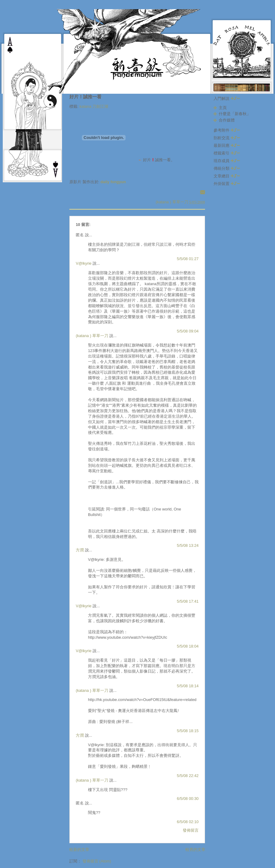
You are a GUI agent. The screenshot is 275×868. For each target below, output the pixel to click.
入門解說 (227, 98)
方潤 (80, 550)
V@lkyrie (84, 263)
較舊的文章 (195, 850)
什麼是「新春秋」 (235, 114)
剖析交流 (227, 138)
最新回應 (227, 145)
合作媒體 (227, 120)
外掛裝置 (227, 184)
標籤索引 (227, 153)
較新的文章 (79, 850)
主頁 (223, 108)
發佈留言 (191, 830)
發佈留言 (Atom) (97, 861)
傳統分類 (227, 168)
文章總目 (227, 176)
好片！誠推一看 (85, 97)
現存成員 (227, 161)
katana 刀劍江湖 (94, 106)
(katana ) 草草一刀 (92, 336)
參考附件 (227, 130)
